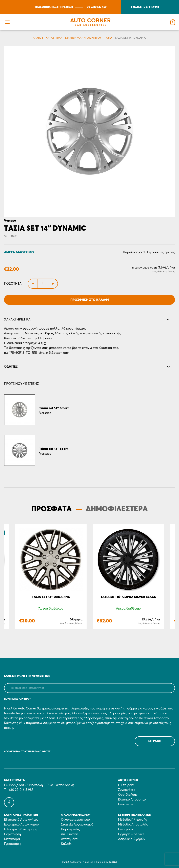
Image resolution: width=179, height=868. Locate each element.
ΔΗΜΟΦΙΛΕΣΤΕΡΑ (117, 509)
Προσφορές (13, 844)
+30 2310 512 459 (96, 7)
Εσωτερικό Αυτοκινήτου (21, 824)
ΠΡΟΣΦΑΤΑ (52, 509)
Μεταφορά (12, 839)
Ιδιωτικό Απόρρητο (132, 800)
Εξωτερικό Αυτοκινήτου (83, 38)
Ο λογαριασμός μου (75, 820)
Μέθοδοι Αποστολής (133, 824)
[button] (7, 22)
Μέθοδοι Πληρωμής (132, 820)
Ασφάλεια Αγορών (132, 839)
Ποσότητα (13, 284)
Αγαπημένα (69, 839)
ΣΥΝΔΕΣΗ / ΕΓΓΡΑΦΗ (145, 7)
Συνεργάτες (127, 790)
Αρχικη (38, 38)
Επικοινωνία (127, 804)
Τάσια (108, 38)
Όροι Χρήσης (128, 795)
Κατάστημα (54, 38)
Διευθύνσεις (70, 834)
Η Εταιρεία (126, 785)
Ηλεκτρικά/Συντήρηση (21, 829)
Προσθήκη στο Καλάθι (90, 300)
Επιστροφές (127, 829)
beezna (113, 862)
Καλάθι (66, 844)
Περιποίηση (12, 834)
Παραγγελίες (70, 829)
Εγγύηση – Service (131, 834)
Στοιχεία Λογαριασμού (77, 824)
